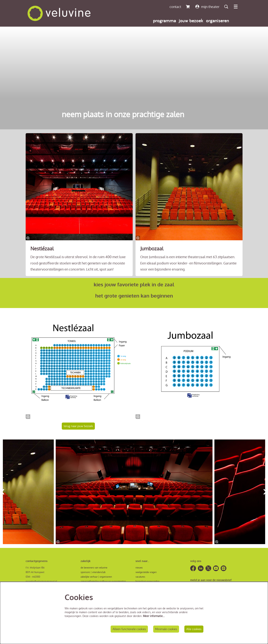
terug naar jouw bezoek (79, 426)
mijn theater (207, 7)
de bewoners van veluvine (94, 568)
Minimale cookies (165, 629)
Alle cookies (193, 629)
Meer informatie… (154, 615)
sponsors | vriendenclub (93, 573)
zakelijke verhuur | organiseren (96, 577)
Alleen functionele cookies (126, 629)
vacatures (140, 577)
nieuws (139, 568)
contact (175, 7)
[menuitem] (165, 20)
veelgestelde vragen (146, 573)
